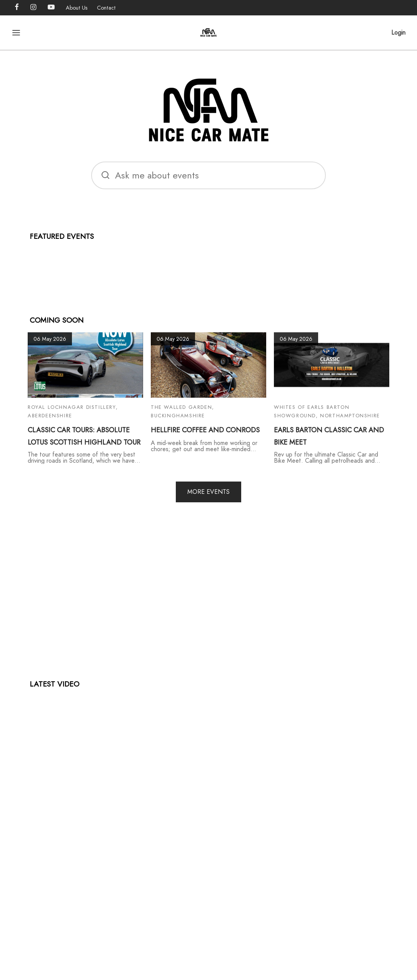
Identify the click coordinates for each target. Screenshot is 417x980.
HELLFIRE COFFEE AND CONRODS (205, 430)
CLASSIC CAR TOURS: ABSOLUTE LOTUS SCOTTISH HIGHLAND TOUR (84, 436)
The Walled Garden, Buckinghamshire (183, 411)
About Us (77, 8)
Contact (106, 8)
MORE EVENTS (208, 492)
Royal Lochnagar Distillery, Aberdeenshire (73, 411)
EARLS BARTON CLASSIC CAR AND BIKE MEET (329, 436)
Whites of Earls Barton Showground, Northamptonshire (327, 411)
